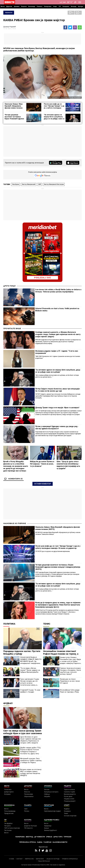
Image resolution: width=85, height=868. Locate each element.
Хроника (17, 6)
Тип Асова (8, 830)
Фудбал (8, 703)
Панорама (66, 6)
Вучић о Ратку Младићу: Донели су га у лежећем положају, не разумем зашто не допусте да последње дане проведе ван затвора (16, 466)
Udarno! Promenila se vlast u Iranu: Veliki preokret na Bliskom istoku (57, 310)
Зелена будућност (51, 830)
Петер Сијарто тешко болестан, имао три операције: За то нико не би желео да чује (58, 390)
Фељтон (27, 792)
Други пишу (9, 286)
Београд (74, 6)
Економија (32, 6)
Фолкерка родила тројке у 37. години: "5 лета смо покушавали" (57, 352)
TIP (60, 6)
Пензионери (28, 794)
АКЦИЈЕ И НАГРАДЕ (53, 859)
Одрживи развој (52, 820)
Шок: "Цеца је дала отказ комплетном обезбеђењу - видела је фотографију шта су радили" (68, 465)
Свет (26, 809)
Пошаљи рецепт (70, 801)
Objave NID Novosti (44, 861)
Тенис (47, 624)
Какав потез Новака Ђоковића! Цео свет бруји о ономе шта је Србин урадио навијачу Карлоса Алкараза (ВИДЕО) (70, 660)
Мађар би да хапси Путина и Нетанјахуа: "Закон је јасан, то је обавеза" (42, 464)
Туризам (67, 837)
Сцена (40, 842)
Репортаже (48, 6)
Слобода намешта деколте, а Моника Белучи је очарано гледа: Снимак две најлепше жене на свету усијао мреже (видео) (58, 334)
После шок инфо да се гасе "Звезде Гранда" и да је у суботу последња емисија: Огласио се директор (54, 108)
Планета (40, 6)
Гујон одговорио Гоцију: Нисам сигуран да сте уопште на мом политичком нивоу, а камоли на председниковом (30, 682)
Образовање (29, 796)
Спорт (55, 6)
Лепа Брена (16, 184)
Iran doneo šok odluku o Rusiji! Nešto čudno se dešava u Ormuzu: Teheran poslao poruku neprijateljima (58, 291)
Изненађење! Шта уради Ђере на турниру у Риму (70, 691)
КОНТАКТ (20, 859)
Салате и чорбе (69, 792)
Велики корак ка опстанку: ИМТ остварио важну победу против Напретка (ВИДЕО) (31, 772)
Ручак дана (68, 796)
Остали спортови (70, 816)
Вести (3, 6)
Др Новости (40, 837)
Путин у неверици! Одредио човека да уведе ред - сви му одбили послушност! (57, 428)
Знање (46, 828)
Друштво (9, 6)
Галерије (47, 842)
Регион (27, 811)
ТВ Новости (28, 828)
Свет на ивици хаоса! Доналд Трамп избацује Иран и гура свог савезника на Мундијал (23, 733)
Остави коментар (43, 484)
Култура (81, 6)
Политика (9, 624)
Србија (49, 837)
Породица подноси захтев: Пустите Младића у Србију (22, 653)
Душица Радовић (10, 27)
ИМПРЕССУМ (29, 859)
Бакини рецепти (70, 794)
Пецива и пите (69, 799)
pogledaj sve (43, 278)
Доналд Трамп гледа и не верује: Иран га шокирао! (57, 408)
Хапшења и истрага (51, 792)
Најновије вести (60, 842)
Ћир (64, 2)
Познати (9, 13)
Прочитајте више (12, 329)
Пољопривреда (10, 811)
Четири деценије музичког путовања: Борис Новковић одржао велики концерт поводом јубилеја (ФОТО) (15, 119)
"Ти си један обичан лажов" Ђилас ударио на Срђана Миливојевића (30, 670)
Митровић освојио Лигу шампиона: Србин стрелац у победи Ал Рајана (31, 761)
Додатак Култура (30, 826)
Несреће (47, 796)
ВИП (40, 184)
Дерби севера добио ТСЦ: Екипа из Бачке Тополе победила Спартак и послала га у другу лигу (31, 751)
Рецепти (24, 6)
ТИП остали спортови (12, 828)
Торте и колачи (69, 789)
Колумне (7, 794)
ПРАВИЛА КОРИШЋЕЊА (70, 859)
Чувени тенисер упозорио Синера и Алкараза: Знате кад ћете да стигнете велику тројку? (70, 671)
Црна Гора (58, 837)
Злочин (47, 789)
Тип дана (7, 826)
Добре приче (9, 792)
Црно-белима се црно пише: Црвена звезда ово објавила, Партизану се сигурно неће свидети (31, 740)
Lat (61, 2)
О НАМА (12, 859)
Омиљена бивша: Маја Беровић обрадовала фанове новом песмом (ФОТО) (14, 107)
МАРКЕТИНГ (40, 859)
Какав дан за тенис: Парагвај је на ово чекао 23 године (70, 681)
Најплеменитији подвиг (52, 811)
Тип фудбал (8, 823)
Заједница (48, 826)
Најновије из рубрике (15, 523)
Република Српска (28, 842)
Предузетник (9, 813)
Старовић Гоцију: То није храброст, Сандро (30, 691)
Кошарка (67, 811)
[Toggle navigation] (80, 2)
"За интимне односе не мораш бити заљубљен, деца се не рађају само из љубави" (54, 118)
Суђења (47, 794)
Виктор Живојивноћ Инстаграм (54, 184)
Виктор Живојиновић (29, 184)
